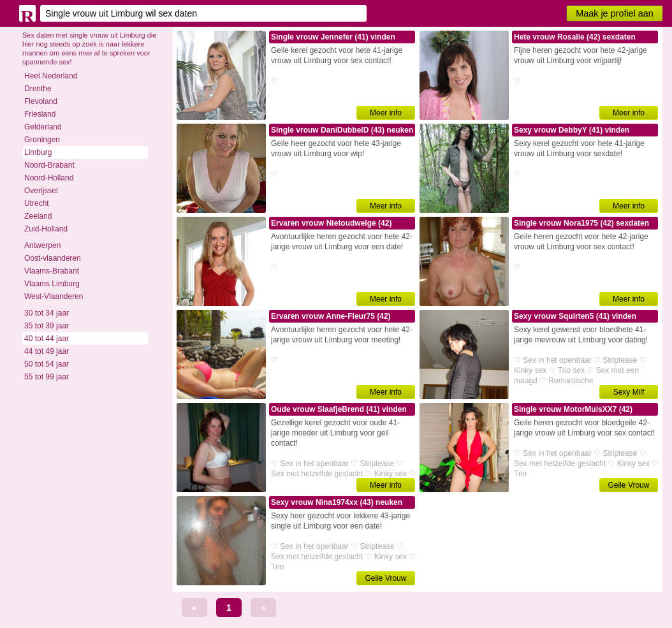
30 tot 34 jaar (47, 313)
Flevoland (41, 101)
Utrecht (37, 203)
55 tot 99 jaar (47, 377)
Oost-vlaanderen (53, 258)
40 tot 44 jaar (47, 339)
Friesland (40, 114)
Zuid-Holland (46, 229)
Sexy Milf (629, 392)
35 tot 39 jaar (47, 326)
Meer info (386, 113)
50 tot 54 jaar (47, 364)
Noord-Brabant (49, 165)
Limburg (38, 152)
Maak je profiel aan (615, 13)
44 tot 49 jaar (47, 351)
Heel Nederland (51, 76)
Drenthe (38, 89)
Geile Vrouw (629, 485)
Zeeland (38, 216)
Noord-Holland (49, 178)
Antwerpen (42, 245)
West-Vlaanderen (54, 296)
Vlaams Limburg (52, 284)
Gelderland (43, 127)
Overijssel (41, 191)
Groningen (42, 140)
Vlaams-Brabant (52, 271)
